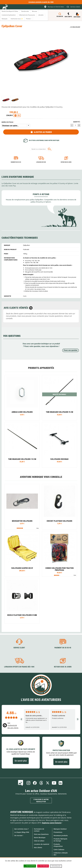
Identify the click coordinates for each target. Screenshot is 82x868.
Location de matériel (42, 844)
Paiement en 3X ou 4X (16, 162)
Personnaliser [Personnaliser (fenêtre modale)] (56, 866)
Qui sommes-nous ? (21, 829)
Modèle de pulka (7, 122)
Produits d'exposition (58, 845)
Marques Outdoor (60, 829)
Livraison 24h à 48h (41, 162)
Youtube (54, 783)
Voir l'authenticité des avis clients (13, 725)
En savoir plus (21, 761)
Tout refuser (43, 866)
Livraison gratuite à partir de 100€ (41, 2)
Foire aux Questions (41, 834)
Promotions (58, 832)
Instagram (28, 783)
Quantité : (77, 122)
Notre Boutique (40, 837)
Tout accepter (30, 866)
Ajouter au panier (43, 132)
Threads (41, 783)
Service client (19, 648)
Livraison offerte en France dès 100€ (19, 667)
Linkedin (60, 783)
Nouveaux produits (61, 835)
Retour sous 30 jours (66, 162)
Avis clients (38, 847)
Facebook (35, 783)
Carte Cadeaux (59, 849)
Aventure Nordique (22, 812)
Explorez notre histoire (52, 823)
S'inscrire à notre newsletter (41, 800)
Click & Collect (39, 841)
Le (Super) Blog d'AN (22, 832)
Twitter (48, 783)
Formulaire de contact (39, 830)
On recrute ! (19, 835)
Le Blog (21, 783)
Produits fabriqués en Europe (60, 840)
